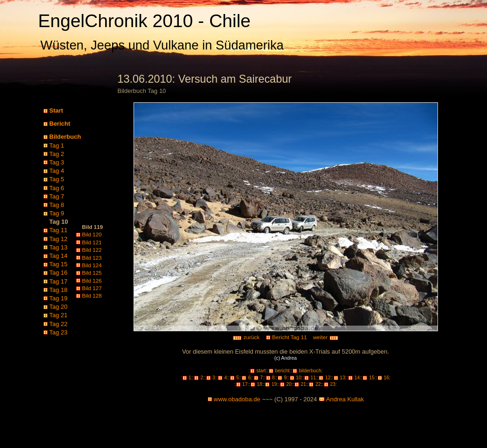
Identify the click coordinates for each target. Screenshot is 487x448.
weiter (325, 337)
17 (245, 384)
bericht (282, 371)
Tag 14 (59, 256)
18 (260, 384)
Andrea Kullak (345, 399)
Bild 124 (92, 265)
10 (299, 378)
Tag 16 (59, 273)
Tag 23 (59, 332)
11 (313, 378)
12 (328, 378)
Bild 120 (92, 234)
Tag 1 (57, 146)
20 (289, 384)
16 (387, 378)
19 (274, 384)
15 (372, 378)
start (261, 371)
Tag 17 (59, 281)
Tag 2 (57, 154)
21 (303, 384)
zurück (246, 337)
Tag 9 (57, 213)
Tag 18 (59, 290)
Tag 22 (59, 324)
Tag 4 (57, 171)
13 (343, 378)
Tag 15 (59, 264)
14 (357, 378)
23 (333, 384)
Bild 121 (92, 242)
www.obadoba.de (237, 399)
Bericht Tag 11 (290, 337)
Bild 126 (92, 281)
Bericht (60, 124)
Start (56, 110)
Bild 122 (92, 250)
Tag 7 (57, 196)
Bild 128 (92, 295)
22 (318, 384)
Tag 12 (59, 239)
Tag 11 (59, 230)
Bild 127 (92, 288)
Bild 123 (92, 258)
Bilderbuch (65, 137)
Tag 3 (57, 162)
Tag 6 (57, 188)
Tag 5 (57, 179)
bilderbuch (310, 371)
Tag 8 (57, 205)
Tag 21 (59, 315)
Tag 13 (59, 247)
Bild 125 (92, 273)
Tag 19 (59, 298)
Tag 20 (59, 307)
